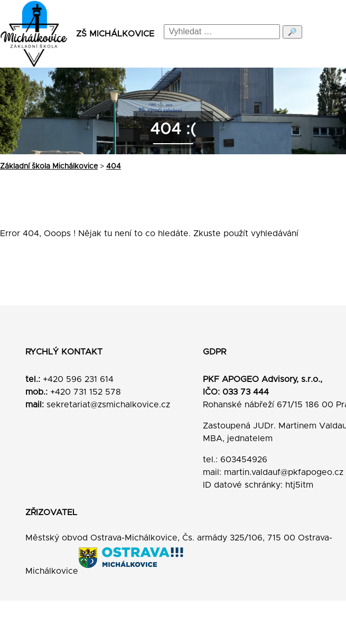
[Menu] (329, 34)
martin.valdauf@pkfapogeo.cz (284, 472)
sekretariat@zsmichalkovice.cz (108, 405)
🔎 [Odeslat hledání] (292, 32)
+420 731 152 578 (86, 392)
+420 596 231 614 (78, 379)
